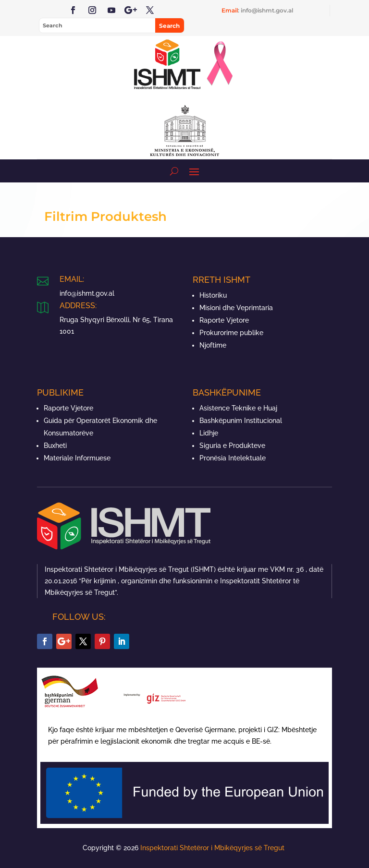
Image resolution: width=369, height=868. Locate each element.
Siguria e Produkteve (232, 446)
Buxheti (55, 446)
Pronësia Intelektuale (233, 458)
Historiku (213, 295)
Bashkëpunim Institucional (241, 421)
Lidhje (209, 433)
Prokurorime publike (231, 333)
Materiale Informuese (77, 458)
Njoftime (213, 345)
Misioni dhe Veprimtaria (236, 308)
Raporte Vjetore (224, 320)
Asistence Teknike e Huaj (238, 408)
